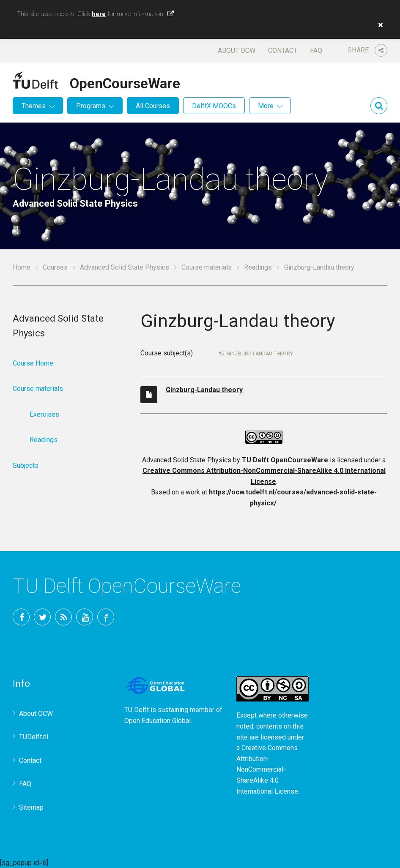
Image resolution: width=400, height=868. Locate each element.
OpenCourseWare (125, 82)
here (99, 14)
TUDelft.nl (34, 737)
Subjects (26, 465)
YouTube (85, 617)
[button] (378, 25)
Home (22, 267)
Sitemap (31, 807)
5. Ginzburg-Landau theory (257, 354)
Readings (258, 267)
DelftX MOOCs (214, 106)
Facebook (21, 617)
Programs (91, 106)
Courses (55, 267)
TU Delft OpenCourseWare (285, 460)
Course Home (33, 363)
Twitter (42, 617)
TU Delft (106, 617)
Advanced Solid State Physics (125, 267)
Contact (283, 50)
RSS (63, 617)
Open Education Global (158, 721)
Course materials (207, 267)
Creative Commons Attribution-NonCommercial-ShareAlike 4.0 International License (267, 769)
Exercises (44, 414)
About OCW (237, 50)
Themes (34, 106)
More (266, 106)
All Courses (153, 106)
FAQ (316, 50)
